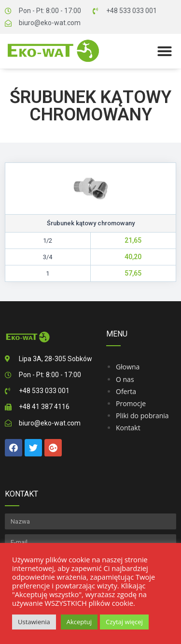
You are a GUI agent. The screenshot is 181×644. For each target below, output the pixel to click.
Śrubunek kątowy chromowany (90, 106)
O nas (125, 379)
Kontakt (128, 428)
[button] (165, 51)
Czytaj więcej (124, 622)
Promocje (131, 403)
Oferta (126, 391)
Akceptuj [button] (79, 622)
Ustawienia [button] (34, 622)
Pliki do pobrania (142, 416)
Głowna (128, 367)
